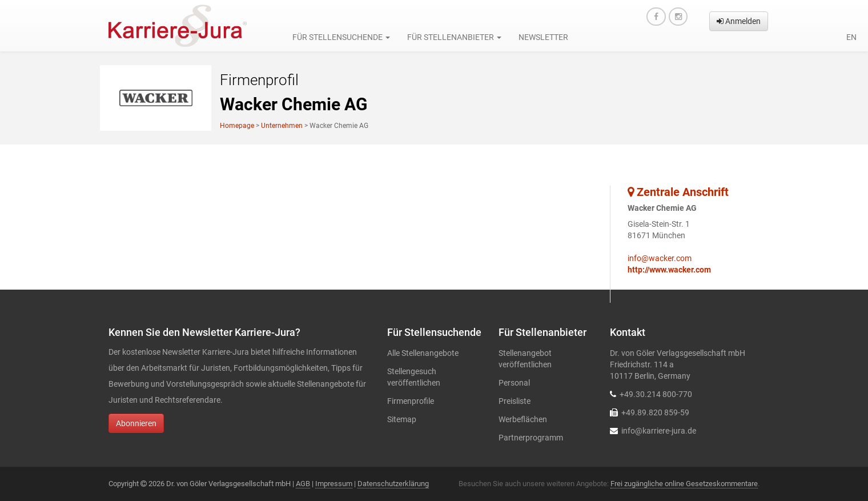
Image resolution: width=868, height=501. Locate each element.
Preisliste (515, 401)
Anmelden (739, 21)
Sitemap (402, 419)
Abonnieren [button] (136, 423)
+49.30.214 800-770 (656, 394)
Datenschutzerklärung (393, 484)
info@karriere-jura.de (659, 431)
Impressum (334, 484)
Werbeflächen (523, 419)
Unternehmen (282, 126)
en (851, 37)
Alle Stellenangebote (423, 353)
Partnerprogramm (531, 438)
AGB (303, 484)
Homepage (237, 126)
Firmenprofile (411, 401)
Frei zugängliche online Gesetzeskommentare (684, 484)
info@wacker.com (660, 258)
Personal (514, 383)
